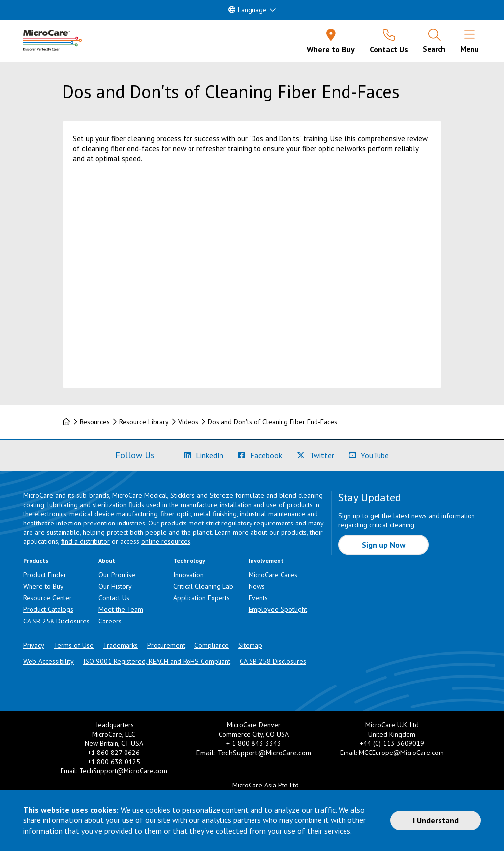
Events (258, 598)
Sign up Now (384, 545)
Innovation (189, 575)
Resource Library (144, 422)
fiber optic (176, 514)
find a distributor (85, 541)
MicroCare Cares (273, 575)
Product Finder (45, 575)
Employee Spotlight (278, 609)
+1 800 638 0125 (114, 762)
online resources (166, 541)
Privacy (34, 645)
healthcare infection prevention (69, 523)
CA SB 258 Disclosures (56, 621)
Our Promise (117, 575)
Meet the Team (121, 609)
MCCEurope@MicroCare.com (401, 753)
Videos (188, 422)
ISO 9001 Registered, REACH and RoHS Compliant (157, 661)
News (257, 586)
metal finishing (215, 514)
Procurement (166, 645)
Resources (95, 422)
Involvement (266, 561)
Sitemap (250, 645)
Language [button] (248, 10)
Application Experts (202, 598)
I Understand (436, 820)
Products (36, 561)
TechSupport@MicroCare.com (123, 771)
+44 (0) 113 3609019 (392, 743)
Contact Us (114, 598)
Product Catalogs (48, 609)
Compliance (212, 645)
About (107, 561)
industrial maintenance (272, 514)
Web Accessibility (48, 661)
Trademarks (120, 645)
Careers (110, 621)
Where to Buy (43, 586)
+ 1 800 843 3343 (254, 743)
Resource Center (47, 598)
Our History (115, 586)
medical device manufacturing (113, 514)
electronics (50, 514)
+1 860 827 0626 (114, 753)
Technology (189, 561)
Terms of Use (74, 645)
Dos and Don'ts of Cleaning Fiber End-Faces (272, 422)
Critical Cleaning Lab (203, 586)
